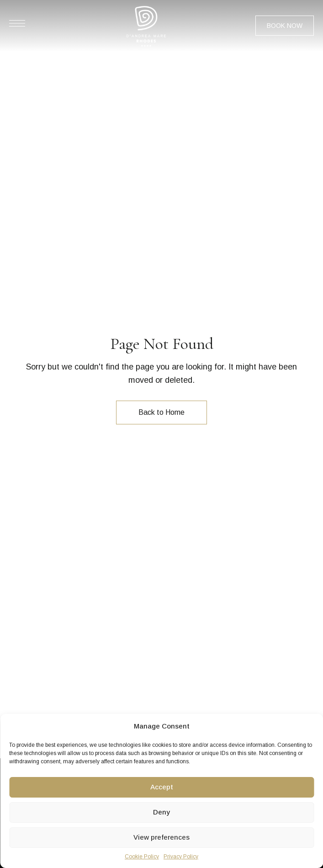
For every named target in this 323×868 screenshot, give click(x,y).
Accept (162, 787)
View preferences (161, 837)
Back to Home (161, 412)
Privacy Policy (181, 857)
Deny (161, 812)
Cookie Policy (142, 857)
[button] (285, 26)
